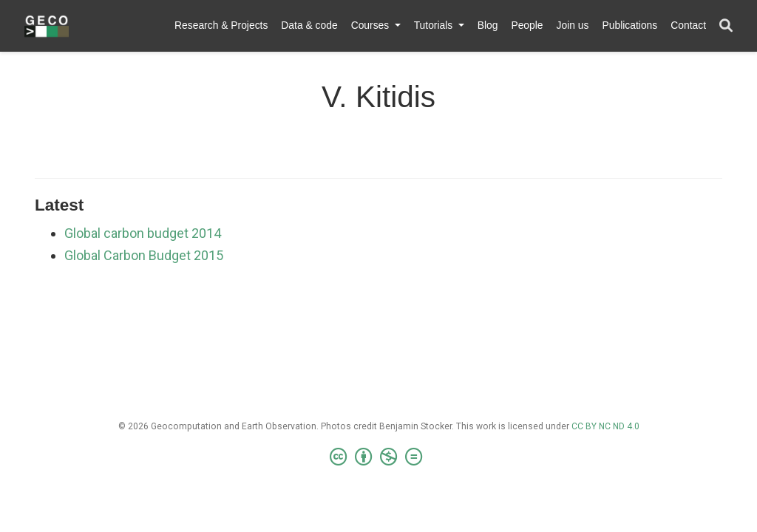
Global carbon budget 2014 (143, 233)
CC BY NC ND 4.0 (605, 426)
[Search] (726, 26)
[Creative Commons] (379, 457)
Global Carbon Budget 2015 (144, 255)
